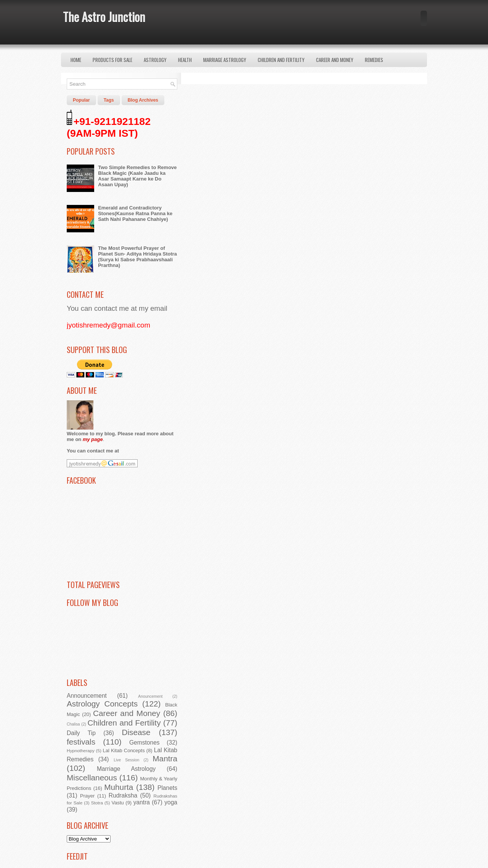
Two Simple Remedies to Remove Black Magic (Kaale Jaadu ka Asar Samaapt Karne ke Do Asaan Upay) (137, 176)
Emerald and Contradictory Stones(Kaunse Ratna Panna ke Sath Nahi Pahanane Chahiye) (135, 213)
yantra (142, 802)
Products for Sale (112, 60)
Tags (109, 100)
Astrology (155, 60)
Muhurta (119, 787)
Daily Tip (81, 733)
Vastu (118, 803)
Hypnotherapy (81, 751)
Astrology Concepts (102, 704)
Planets (167, 788)
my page (93, 439)
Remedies (374, 60)
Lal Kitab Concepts (124, 751)
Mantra (165, 759)
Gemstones (144, 743)
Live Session (126, 760)
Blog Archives (143, 100)
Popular (81, 100)
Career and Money (335, 60)
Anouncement (150, 696)
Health (185, 60)
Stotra (97, 803)
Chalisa (73, 724)
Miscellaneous (92, 778)
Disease (136, 732)
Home (76, 60)
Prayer (87, 796)
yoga (171, 802)
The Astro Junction (104, 17)
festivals (81, 742)
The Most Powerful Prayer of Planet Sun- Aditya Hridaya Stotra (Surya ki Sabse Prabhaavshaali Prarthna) (137, 257)
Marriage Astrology (225, 60)
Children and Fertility (281, 60)
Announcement (87, 696)
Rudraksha (123, 795)
